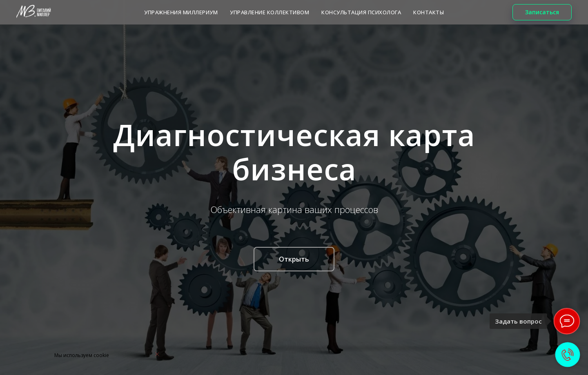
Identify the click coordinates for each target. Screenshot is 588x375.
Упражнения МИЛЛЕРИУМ (181, 12)
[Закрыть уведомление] (157, 354)
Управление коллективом (269, 12)
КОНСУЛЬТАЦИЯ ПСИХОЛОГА (361, 12)
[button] (542, 12)
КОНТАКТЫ (429, 12)
